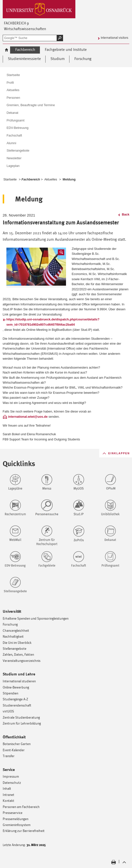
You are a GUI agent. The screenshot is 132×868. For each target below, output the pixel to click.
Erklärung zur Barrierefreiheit (24, 831)
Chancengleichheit (16, 630)
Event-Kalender (14, 750)
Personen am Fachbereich (21, 807)
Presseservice (13, 813)
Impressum (11, 776)
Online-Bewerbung (16, 687)
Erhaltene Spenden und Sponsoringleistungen (36, 618)
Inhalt (7, 788)
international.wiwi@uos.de (28, 417)
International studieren (19, 681)
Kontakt (8, 800)
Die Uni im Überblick (17, 642)
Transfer (9, 756)
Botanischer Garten (17, 744)
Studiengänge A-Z (15, 699)
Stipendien (10, 693)
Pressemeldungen (16, 819)
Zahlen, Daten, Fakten (18, 654)
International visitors (115, 38)
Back (126, 214)
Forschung (10, 624)
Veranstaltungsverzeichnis (22, 661)
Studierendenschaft (17, 705)
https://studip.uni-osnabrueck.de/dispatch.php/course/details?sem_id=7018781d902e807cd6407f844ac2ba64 (53, 322)
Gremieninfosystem (17, 825)
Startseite (10, 179)
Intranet (8, 795)
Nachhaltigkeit (13, 636)
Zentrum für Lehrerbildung (22, 723)
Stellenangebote (15, 648)
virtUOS (8, 711)
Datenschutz (12, 782)
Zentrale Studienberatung (21, 717)
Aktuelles (51, 179)
